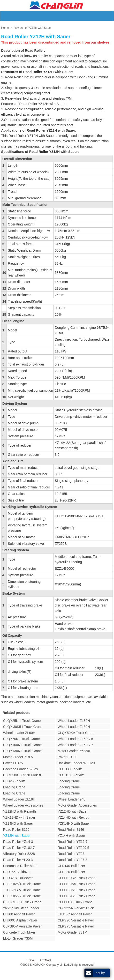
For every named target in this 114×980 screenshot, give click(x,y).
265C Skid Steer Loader (21, 908)
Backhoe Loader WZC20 (76, 763)
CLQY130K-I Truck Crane (23, 751)
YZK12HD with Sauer (19, 817)
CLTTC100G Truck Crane (22, 902)
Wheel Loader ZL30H (74, 721)
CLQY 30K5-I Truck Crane (23, 727)
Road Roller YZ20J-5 (73, 848)
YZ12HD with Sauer (73, 811)
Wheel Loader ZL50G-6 (75, 739)
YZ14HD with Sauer (18, 823)
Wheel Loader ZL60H (19, 733)
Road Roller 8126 (16, 830)
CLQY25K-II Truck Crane (22, 721)
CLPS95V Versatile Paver (23, 926)
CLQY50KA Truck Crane (76, 733)
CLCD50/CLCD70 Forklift (22, 775)
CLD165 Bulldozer (17, 872)
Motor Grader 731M (72, 932)
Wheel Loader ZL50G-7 (75, 745)
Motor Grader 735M (18, 938)
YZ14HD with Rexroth (74, 817)
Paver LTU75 (13, 763)
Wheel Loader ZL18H (19, 799)
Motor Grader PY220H (74, 751)
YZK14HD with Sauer (74, 823)
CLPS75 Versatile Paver (76, 926)
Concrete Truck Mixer (19, 932)
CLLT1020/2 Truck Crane (76, 878)
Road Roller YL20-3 (18, 860)
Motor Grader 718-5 (18, 757)
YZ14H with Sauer (71, 836)
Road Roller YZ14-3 (18, 842)
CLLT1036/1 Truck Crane (76, 890)
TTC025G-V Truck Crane (22, 890)
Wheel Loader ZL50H (74, 727)
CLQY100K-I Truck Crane (23, 745)
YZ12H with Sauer (40, 28)
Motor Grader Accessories (77, 805)
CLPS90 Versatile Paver (76, 920)
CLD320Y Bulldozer (18, 878)
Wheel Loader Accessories (23, 805)
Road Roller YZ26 (71, 854)
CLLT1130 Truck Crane (75, 902)
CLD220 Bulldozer (71, 872)
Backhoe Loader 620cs (20, 769)
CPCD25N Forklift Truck (76, 908)
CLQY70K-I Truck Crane (22, 739)
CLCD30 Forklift (70, 769)
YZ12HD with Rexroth (19, 811)
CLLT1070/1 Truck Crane (76, 896)
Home (5, 28)
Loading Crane (69, 781)
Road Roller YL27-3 (72, 860)
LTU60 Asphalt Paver (19, 914)
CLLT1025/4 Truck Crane (22, 884)
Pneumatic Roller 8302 (20, 866)
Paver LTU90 (67, 757)
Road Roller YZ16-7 (72, 842)
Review (19, 28)
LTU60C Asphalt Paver (20, 920)
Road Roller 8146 (71, 830)
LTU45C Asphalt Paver (75, 914)
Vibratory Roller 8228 (19, 854)
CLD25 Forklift (14, 781)
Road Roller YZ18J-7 (19, 848)
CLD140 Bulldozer (71, 866)
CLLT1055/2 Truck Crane (22, 896)
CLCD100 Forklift (71, 775)
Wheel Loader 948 (71, 799)
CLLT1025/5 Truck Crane (76, 884)
